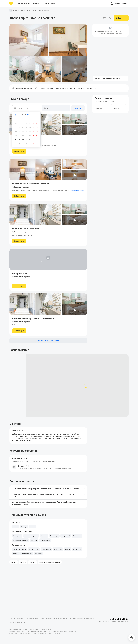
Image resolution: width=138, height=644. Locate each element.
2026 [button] (29, 115)
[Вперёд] (37, 115)
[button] (11, 10)
